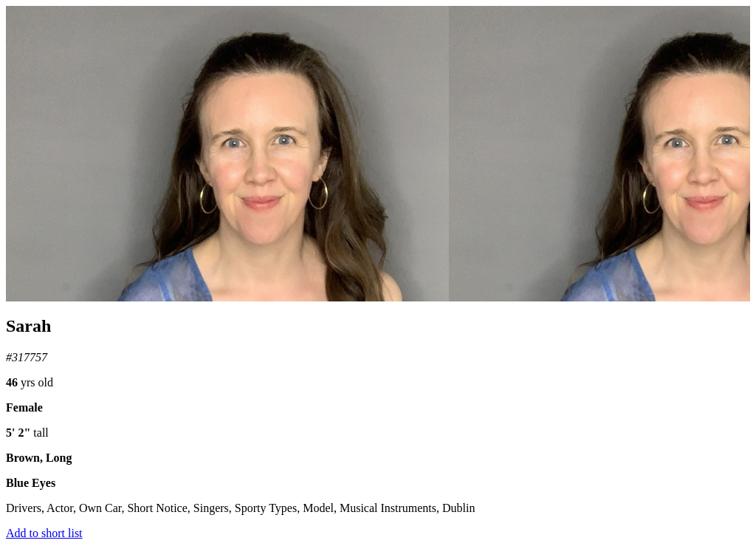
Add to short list (44, 533)
